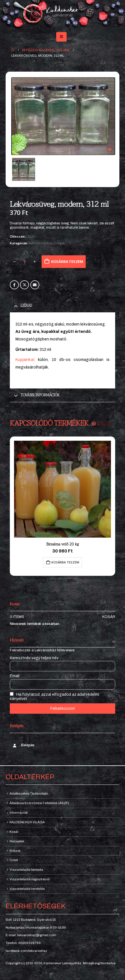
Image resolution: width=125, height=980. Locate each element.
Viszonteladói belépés (26, 870)
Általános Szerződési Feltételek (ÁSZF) (39, 803)
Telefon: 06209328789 (23, 943)
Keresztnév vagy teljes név (34, 658)
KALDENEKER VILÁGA (27, 822)
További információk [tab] (40, 395)
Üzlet (14, 860)
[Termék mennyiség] (24, 262)
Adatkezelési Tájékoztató (29, 793)
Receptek (17, 841)
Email (35, 285)
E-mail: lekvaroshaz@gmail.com (31, 935)
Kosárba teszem (67, 262)
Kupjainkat (25, 360)
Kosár (109, 617)
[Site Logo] (63, 15)
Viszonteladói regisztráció (29, 879)
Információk (19, 813)
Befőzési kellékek (40, 243)
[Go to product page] (63, 489)
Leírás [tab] (26, 306)
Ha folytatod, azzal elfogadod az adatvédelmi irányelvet (54, 696)
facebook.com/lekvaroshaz (26, 951)
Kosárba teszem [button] (65, 562)
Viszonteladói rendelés (27, 889)
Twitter (24, 285)
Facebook (14, 285)
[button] (61, 37)
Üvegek (59, 243)
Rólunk (15, 851)
